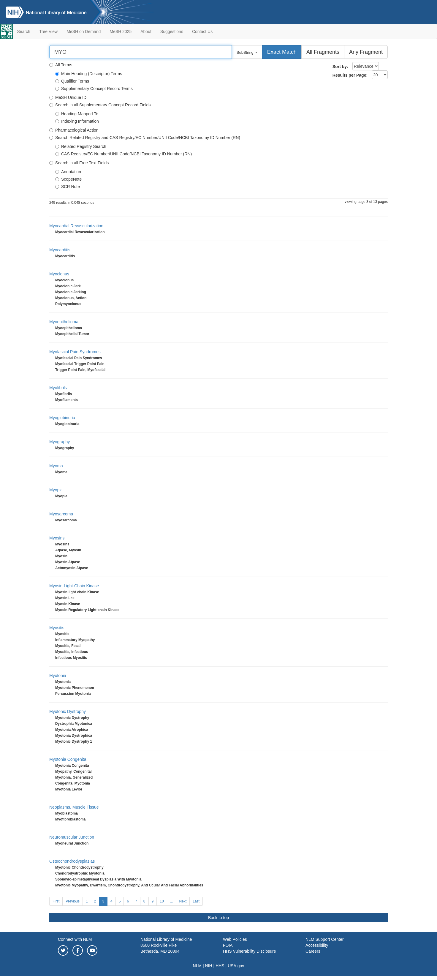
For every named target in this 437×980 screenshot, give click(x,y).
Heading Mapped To (77, 114)
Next (183, 901)
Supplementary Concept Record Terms (94, 89)
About (146, 31)
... (172, 901)
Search (24, 31)
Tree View (48, 31)
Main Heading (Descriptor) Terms (89, 74)
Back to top (218, 918)
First (56, 901)
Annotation (68, 172)
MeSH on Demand (84, 31)
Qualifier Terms (72, 81)
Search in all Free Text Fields (79, 163)
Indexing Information (77, 121)
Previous (73, 901)
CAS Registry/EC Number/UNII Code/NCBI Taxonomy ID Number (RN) (123, 154)
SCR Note (68, 187)
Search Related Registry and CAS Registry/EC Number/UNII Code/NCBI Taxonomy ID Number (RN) (145, 138)
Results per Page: (350, 75)
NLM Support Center (324, 939)
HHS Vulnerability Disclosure (249, 951)
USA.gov (236, 966)
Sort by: (340, 67)
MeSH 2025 (121, 31)
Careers (313, 951)
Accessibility (317, 945)
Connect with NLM (75, 939)
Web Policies (235, 939)
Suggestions (172, 31)
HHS (220, 966)
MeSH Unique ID (68, 97)
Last (196, 901)
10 (162, 901)
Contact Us (202, 31)
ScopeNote (68, 179)
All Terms (61, 65)
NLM (197, 966)
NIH (209, 966)
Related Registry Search (81, 146)
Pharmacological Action (74, 130)
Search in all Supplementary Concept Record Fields (100, 105)
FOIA (228, 945)
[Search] (141, 52)
